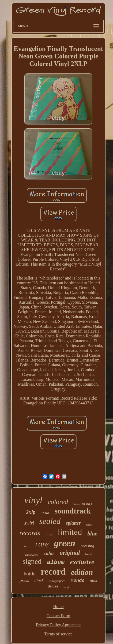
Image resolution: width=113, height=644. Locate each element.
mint (49, 535)
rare (42, 544)
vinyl (33, 500)
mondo (78, 581)
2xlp (31, 512)
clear (26, 546)
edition (82, 572)
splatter (73, 523)
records (30, 533)
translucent (31, 555)
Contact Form (58, 616)
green (65, 543)
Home (58, 607)
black (39, 581)
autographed (57, 581)
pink (93, 581)
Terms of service (58, 634)
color (49, 553)
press (24, 580)
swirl (29, 523)
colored (58, 502)
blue (92, 534)
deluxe (53, 586)
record (53, 572)
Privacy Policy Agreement (58, 625)
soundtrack (73, 511)
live (45, 513)
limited (70, 532)
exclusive (82, 562)
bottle (30, 574)
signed (32, 561)
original (70, 553)
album (56, 562)
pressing (87, 546)
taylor (89, 525)
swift (66, 587)
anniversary (83, 503)
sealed (50, 521)
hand (89, 554)
